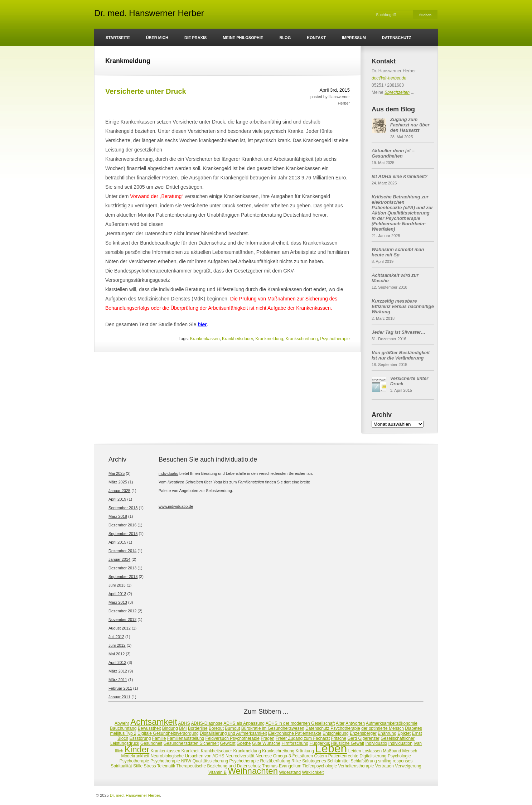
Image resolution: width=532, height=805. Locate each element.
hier (202, 324)
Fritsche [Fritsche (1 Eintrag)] (338, 738)
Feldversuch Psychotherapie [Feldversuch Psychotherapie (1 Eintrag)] (233, 738)
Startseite (118, 38)
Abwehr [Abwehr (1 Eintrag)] (122, 723)
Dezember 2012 (122, 611)
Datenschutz (397, 38)
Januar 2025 (119, 491)
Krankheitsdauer (238, 339)
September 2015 (123, 534)
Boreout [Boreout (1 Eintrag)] (216, 728)
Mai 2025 (117, 473)
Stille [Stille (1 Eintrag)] (138, 766)
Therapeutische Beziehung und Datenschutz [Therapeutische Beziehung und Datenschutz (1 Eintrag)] (218, 766)
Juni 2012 (117, 645)
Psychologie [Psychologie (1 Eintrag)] (399, 756)
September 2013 (123, 577)
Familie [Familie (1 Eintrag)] (159, 738)
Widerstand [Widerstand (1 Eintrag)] (290, 772)
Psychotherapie (335, 339)
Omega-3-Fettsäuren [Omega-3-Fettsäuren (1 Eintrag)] (293, 756)
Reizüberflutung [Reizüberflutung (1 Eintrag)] (275, 761)
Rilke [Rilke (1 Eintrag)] (296, 761)
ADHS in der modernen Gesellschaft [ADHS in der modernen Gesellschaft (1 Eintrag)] (300, 723)
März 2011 (118, 680)
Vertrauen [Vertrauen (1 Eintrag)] (385, 766)
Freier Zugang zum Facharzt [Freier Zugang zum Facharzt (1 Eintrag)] (303, 738)
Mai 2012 (117, 654)
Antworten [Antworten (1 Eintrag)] (355, 723)
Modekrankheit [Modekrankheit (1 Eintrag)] (135, 756)
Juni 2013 (117, 585)
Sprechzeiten (397, 92)
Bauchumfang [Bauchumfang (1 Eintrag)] (123, 728)
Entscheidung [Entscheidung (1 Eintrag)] (336, 733)
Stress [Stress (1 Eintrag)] (150, 766)
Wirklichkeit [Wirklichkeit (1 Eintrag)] (313, 772)
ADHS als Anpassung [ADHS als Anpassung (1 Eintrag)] (244, 723)
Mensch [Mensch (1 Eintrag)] (410, 751)
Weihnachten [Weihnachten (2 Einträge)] (253, 771)
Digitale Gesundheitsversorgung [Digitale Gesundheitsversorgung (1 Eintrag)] (168, 733)
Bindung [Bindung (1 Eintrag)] (170, 728)
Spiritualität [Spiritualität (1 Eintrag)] (121, 766)
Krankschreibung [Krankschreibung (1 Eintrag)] (278, 751)
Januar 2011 (119, 697)
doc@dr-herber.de (389, 78)
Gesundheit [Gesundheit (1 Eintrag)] (151, 743)
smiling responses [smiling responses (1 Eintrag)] (395, 761)
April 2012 (117, 662)
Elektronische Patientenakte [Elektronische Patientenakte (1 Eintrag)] (295, 733)
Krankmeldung (269, 339)
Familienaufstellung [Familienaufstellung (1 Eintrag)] (186, 738)
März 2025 (118, 482)
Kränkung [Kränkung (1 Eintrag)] (305, 751)
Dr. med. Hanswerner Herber (149, 14)
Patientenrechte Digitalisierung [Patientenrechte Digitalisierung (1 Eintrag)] (357, 756)
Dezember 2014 (122, 551)
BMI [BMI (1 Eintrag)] (183, 728)
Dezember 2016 (122, 525)
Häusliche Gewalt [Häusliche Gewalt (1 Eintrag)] (347, 743)
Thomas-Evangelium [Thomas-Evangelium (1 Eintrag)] (282, 766)
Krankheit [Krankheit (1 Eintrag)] (191, 751)
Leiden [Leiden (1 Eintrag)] (355, 751)
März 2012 (118, 671)
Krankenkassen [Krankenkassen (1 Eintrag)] (166, 751)
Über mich (157, 38)
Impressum (354, 38)
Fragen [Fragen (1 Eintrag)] (267, 738)
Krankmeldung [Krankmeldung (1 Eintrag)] (247, 751)
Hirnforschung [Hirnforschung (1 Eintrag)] (295, 743)
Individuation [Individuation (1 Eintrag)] (400, 743)
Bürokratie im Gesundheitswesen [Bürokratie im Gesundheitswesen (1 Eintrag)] (273, 728)
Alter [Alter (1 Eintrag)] (340, 723)
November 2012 (122, 620)
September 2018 (123, 508)
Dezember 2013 (122, 568)
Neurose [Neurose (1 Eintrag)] (264, 756)
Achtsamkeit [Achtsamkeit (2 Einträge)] (154, 722)
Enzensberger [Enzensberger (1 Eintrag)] (363, 733)
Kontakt (316, 38)
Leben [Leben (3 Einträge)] (331, 748)
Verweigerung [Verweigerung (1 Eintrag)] (408, 766)
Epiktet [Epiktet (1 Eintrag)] (404, 733)
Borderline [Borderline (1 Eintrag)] (198, 728)
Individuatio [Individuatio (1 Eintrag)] (376, 743)
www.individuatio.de (176, 506)
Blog (285, 38)
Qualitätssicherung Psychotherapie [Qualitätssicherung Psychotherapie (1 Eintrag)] (226, 761)
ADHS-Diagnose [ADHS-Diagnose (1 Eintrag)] (207, 723)
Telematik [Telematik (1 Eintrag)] (166, 766)
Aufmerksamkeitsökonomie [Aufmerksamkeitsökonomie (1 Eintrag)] (392, 723)
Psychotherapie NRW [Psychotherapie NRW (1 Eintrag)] (171, 761)
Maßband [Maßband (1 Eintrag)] (392, 751)
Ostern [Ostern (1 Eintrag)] (320, 756)
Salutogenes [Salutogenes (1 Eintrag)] (314, 761)
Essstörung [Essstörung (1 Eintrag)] (140, 738)
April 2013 (117, 594)
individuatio (168, 473)
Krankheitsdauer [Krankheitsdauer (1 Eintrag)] (216, 751)
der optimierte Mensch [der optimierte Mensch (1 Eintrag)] (383, 728)
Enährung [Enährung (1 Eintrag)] (387, 733)
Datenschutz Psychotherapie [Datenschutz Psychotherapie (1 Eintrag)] (333, 728)
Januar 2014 (119, 559)
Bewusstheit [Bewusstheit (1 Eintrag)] (149, 728)
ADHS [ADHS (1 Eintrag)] (184, 723)
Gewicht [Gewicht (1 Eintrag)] (228, 743)
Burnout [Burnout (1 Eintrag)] (232, 728)
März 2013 (118, 602)
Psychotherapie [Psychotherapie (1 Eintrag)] (134, 761)
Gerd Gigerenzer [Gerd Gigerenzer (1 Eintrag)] (363, 738)
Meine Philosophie (243, 38)
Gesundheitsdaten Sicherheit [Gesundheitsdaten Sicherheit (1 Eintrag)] (191, 743)
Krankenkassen (205, 339)
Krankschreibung (302, 339)
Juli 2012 (116, 637)
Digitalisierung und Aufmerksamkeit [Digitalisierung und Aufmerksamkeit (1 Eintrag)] (233, 733)
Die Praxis (195, 38)
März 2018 (118, 516)
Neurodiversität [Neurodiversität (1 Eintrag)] (240, 756)
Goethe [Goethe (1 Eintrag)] (244, 743)
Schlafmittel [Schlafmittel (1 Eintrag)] (338, 761)
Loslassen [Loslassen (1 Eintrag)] (372, 751)
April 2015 (117, 542)
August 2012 (120, 628)
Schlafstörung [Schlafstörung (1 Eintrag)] (364, 761)
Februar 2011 (120, 688)
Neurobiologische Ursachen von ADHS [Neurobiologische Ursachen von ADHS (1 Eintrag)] (187, 756)
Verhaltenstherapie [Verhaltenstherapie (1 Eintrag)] (356, 766)
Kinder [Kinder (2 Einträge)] (137, 749)
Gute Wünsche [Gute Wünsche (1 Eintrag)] (266, 743)
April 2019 (117, 499)
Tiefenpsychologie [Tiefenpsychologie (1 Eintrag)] (320, 766)
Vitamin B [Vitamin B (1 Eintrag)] (217, 772)
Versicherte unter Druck (146, 91)
